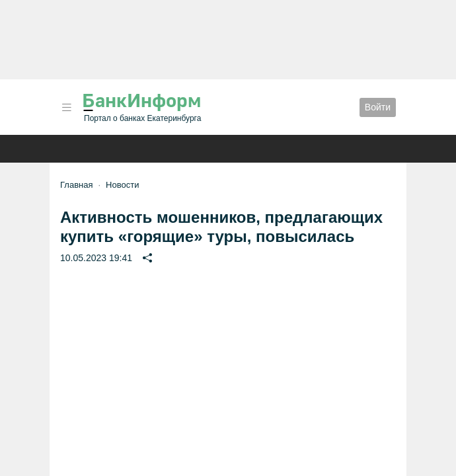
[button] (67, 107)
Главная (76, 185)
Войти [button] (378, 107)
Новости (122, 185)
